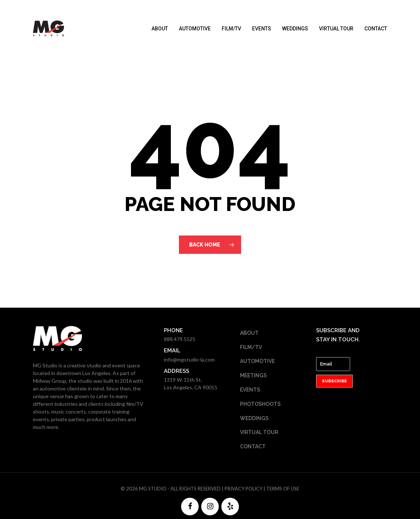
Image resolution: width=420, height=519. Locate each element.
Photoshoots (260, 404)
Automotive (195, 29)
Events (262, 29)
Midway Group (50, 381)
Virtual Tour (336, 29)
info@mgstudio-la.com (189, 359)
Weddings (295, 29)
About (160, 29)
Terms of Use (283, 489)
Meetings (253, 375)
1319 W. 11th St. (183, 380)
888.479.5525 (180, 339)
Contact (376, 29)
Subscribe (334, 381)
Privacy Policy (243, 489)
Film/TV (231, 29)
